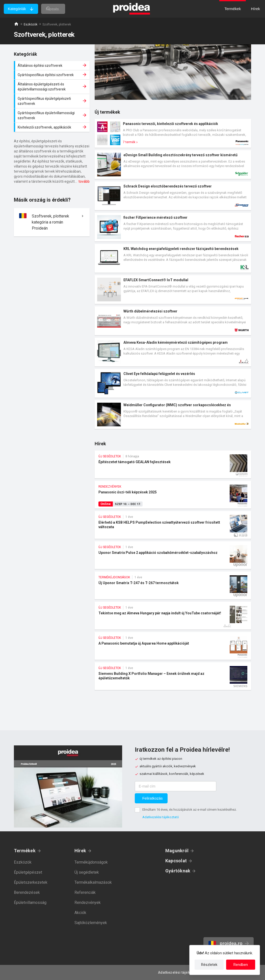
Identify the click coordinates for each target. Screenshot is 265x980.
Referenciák (85, 892)
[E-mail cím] (176, 786)
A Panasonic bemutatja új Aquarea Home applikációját (173, 646)
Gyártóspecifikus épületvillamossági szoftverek (52, 115)
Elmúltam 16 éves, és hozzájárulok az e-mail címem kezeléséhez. (190, 810)
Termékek (25, 851)
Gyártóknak (178, 871)
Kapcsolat (176, 861)
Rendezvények (88, 903)
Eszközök (31, 24)
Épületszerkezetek (31, 882)
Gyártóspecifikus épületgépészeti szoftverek (52, 101)
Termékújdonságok (91, 862)
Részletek (209, 965)
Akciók (80, 913)
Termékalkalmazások (93, 882)
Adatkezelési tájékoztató (161, 817)
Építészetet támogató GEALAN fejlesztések (173, 464)
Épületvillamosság (30, 903)
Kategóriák (17, 9)
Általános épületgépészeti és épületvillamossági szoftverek (52, 87)
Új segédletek (87, 872)
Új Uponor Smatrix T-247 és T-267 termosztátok (173, 585)
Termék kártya (173, 133)
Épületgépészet (28, 872)
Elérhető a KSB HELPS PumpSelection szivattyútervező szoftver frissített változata (173, 525)
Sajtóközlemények (91, 923)
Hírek (80, 851)
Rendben (241, 965)
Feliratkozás (153, 798)
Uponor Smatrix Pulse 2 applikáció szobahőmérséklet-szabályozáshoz (173, 555)
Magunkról (177, 851)
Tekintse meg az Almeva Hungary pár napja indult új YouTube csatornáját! (173, 616)
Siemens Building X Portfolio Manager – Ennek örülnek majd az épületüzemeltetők (173, 676)
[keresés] (64, 9)
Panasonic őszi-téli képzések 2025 (173, 495)
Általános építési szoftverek (52, 66)
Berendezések (27, 892)
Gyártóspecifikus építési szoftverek (52, 75)
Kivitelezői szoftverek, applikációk (52, 127)
